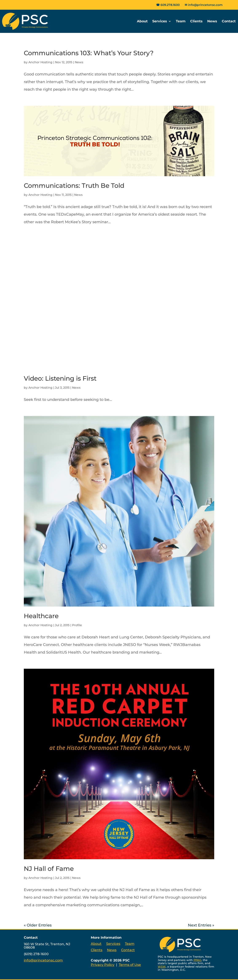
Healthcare (41, 616)
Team (181, 21)
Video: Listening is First (60, 378)
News (212, 21)
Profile (77, 625)
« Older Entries (38, 925)
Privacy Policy (103, 965)
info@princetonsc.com (205, 5)
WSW (162, 967)
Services (160, 21)
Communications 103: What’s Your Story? (89, 53)
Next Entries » (201, 925)
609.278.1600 (170, 5)
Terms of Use (130, 965)
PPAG (197, 960)
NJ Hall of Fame (49, 869)
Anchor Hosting (40, 62)
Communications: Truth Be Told (74, 186)
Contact (229, 21)
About (142, 21)
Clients (196, 21)
